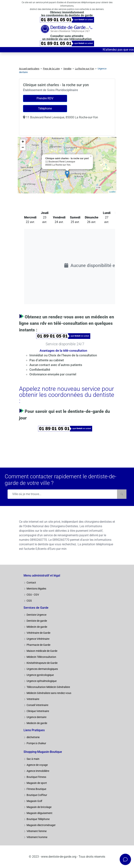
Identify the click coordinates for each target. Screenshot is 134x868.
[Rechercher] (122, 494)
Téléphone (45, 108)
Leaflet (112, 192)
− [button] (23, 148)
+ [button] (23, 142)
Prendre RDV (45, 98)
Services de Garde (36, 608)
